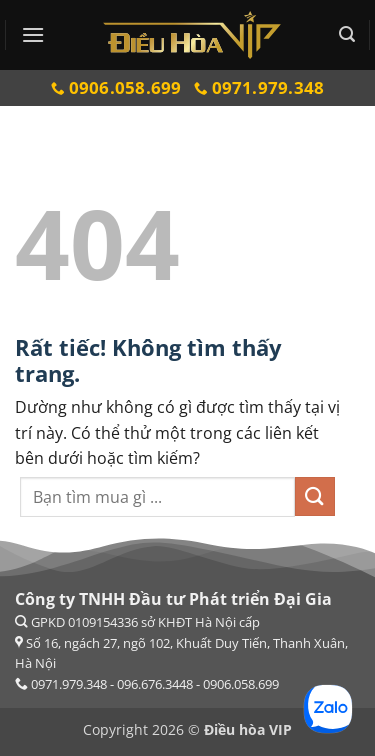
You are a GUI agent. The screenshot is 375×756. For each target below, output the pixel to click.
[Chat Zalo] (328, 709)
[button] (33, 34)
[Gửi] (315, 496)
